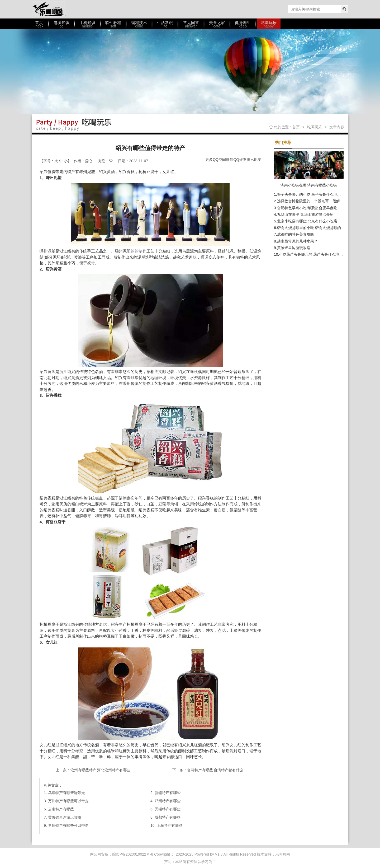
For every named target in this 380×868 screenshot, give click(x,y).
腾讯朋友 (254, 160)
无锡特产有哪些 (168, 809)
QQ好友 (240, 160)
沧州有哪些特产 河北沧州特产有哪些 (101, 770)
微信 (230, 160)
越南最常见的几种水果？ (297, 241)
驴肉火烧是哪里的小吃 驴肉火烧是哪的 (309, 228)
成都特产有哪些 (168, 817)
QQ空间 (219, 160)
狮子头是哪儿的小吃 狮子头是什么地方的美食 (315, 194)
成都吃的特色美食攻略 (296, 234)
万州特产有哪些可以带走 (68, 801)
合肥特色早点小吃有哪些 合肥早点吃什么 (311, 208)
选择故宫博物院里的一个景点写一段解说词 (312, 201)
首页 (296, 127)
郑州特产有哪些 (168, 801)
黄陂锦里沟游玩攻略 (65, 817)
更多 (209, 160)
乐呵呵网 (49, 9)
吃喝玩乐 (315, 127)
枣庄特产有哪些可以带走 (68, 825)
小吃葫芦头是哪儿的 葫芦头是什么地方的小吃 (316, 254)
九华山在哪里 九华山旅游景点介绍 (305, 214)
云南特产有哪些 (61, 809)
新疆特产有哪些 (168, 793)
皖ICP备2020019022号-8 (133, 854)
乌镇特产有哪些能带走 (66, 793)
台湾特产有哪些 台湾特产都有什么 (215, 770)
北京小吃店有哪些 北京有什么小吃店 (307, 221)
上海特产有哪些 (169, 825)
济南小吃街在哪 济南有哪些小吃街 (309, 185)
